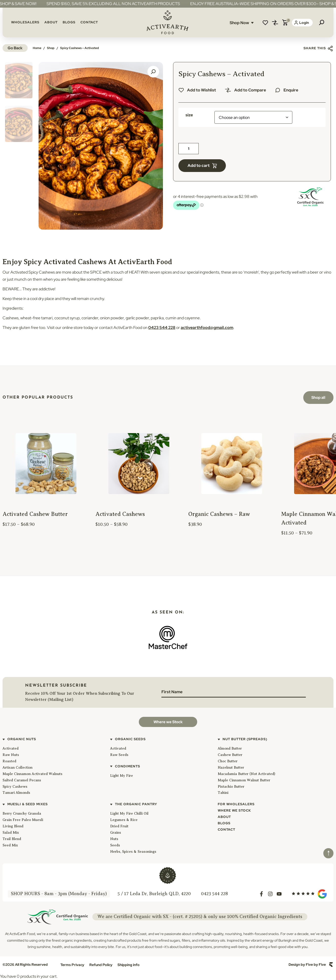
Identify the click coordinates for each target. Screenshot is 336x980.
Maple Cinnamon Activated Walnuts (32, 774)
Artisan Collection (18, 768)
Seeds (115, 845)
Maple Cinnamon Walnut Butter (244, 780)
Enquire (291, 90)
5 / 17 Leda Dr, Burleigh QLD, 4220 (154, 894)
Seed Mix (10, 845)
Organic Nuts (22, 739)
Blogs (69, 22)
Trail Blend (12, 839)
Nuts (114, 839)
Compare (275, 23)
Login (302, 23)
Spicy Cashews (15, 787)
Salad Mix (11, 833)
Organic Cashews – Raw (219, 514)
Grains (116, 833)
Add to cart (199, 165)
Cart (285, 23)
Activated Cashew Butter (35, 514)
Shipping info (129, 965)
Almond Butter (230, 748)
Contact (89, 22)
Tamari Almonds (16, 793)
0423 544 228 (162, 328)
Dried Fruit (119, 826)
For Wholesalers (236, 804)
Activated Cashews (120, 514)
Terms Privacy (72, 965)
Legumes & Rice (124, 820)
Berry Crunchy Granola (22, 813)
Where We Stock (234, 810)
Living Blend (13, 826)
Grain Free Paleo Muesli (23, 820)
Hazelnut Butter (231, 768)
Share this (319, 48)
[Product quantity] (189, 149)
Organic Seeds (130, 739)
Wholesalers (25, 22)
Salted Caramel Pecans (22, 780)
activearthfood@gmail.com (207, 328)
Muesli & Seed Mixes (28, 804)
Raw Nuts (11, 755)
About (51, 22)
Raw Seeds (119, 755)
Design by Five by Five (307, 965)
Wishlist (265, 23)
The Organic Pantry (136, 804)
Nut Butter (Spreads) (245, 739)
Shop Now (242, 23)
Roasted (9, 761)
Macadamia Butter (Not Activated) (246, 774)
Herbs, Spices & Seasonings (133, 852)
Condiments (128, 766)
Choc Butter (228, 761)
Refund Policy (101, 965)
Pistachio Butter (231, 787)
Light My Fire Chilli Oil (129, 813)
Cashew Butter (230, 755)
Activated (11, 748)
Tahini (223, 793)
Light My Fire (122, 776)
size (189, 115)
